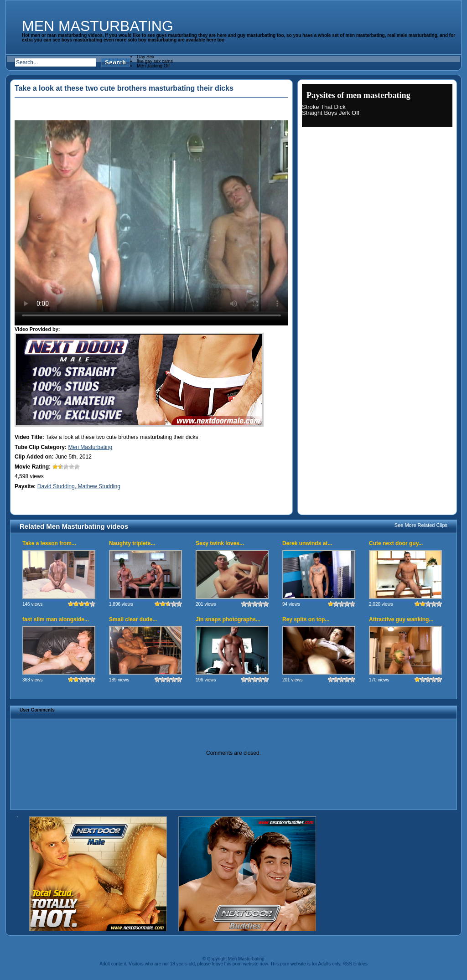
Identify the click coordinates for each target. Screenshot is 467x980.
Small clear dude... (133, 619)
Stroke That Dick (324, 107)
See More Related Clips (421, 525)
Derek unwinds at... (307, 543)
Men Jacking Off (153, 66)
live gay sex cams (155, 61)
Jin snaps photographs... (228, 619)
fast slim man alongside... (56, 619)
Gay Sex (145, 57)
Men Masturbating (98, 26)
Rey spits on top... (306, 619)
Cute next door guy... (396, 543)
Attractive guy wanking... (401, 619)
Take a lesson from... (49, 543)
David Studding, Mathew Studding (79, 486)
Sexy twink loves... (220, 543)
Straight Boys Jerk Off (331, 113)
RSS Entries (355, 964)
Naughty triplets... (132, 543)
